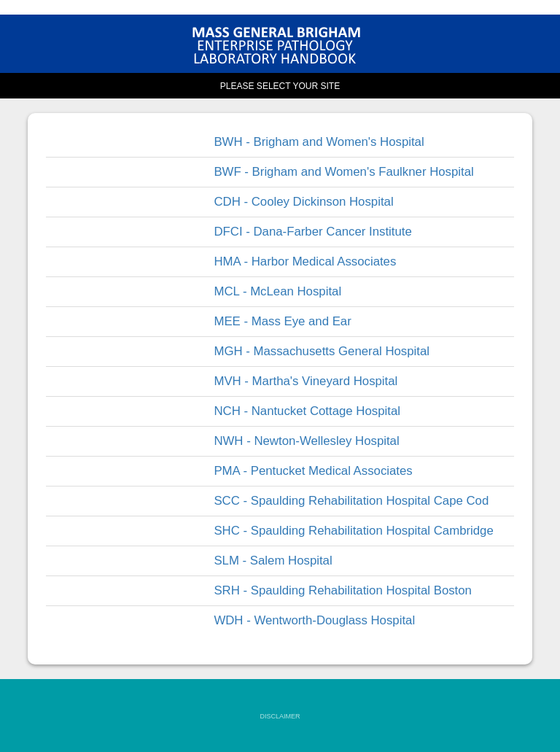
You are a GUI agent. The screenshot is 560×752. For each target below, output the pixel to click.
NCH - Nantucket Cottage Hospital (307, 411)
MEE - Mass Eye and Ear (282, 321)
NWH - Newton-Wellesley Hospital (306, 441)
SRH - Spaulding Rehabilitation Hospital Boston (343, 590)
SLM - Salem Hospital (273, 561)
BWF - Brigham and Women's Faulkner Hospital (343, 172)
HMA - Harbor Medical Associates (305, 261)
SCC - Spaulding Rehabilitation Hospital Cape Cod (351, 501)
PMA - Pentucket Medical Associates (313, 471)
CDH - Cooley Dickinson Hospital (303, 202)
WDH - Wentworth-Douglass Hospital (314, 620)
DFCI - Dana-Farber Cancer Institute (312, 232)
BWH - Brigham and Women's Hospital (319, 142)
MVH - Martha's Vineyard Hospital (306, 381)
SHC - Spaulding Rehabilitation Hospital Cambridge (353, 531)
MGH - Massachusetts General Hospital (322, 351)
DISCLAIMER (280, 716)
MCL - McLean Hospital (277, 291)
